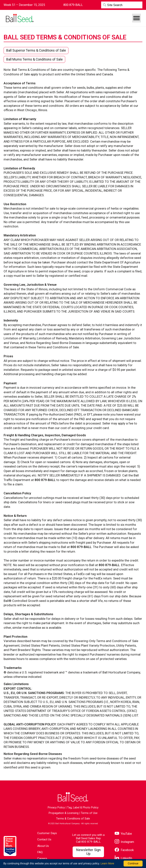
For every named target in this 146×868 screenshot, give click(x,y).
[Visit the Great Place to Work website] (10, 846)
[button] (136, 18)
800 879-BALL (91, 842)
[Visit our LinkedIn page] (123, 858)
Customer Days (47, 833)
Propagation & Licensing (64, 813)
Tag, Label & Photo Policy (83, 808)
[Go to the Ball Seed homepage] (19, 18)
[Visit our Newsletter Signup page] (88, 852)
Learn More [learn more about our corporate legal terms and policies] (107, 863)
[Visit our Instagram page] (124, 842)
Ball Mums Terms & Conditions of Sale (35, 59)
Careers (42, 858)
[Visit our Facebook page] (124, 850)
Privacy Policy (56, 808)
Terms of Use (89, 813)
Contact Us (44, 839)
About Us (43, 846)
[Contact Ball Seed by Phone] (73, 5)
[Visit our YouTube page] (123, 834)
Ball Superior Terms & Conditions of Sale (36, 50)
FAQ (40, 852)
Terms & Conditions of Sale (73, 819)
